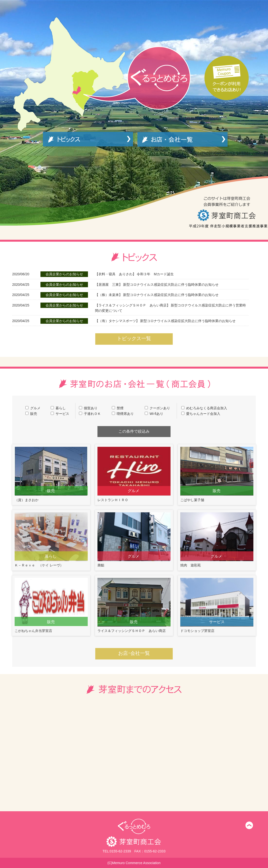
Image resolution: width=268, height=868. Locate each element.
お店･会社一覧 (134, 653)
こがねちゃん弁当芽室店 (51, 605)
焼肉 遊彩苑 (217, 540)
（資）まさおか (51, 474)
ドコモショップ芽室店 (217, 605)
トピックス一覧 (134, 338)
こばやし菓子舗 (217, 474)
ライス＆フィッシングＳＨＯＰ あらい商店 (134, 605)
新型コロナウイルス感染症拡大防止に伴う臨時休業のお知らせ (157, 285)
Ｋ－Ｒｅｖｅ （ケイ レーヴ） (51, 540)
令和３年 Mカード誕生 (134, 274)
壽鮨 (134, 540)
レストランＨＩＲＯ (134, 474)
